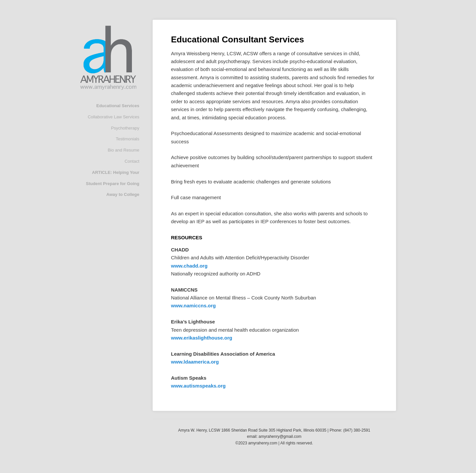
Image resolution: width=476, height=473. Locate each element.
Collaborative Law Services (114, 117)
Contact (132, 161)
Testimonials (128, 139)
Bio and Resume (123, 150)
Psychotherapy (125, 128)
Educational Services (118, 106)
